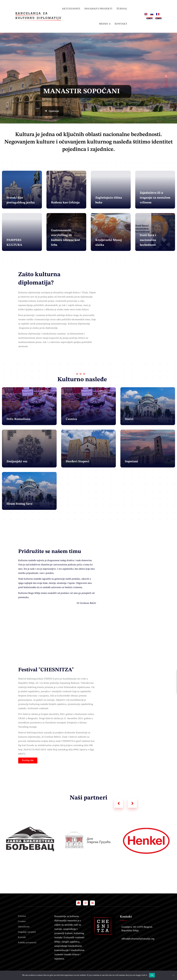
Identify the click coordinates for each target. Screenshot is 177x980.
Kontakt (121, 24)
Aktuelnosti (71, 9)
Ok (152, 975)
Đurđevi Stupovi (77, 462)
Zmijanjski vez (17, 462)
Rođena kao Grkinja (65, 203)
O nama (22, 922)
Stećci (129, 419)
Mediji (103, 24)
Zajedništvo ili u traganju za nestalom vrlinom (155, 198)
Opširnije (44, 111)
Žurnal (122, 9)
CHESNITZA (68, 741)
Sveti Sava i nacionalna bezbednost (148, 240)
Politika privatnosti (27, 943)
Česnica (71, 419)
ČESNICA (49, 679)
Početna (22, 916)
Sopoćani (131, 462)
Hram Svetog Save (20, 504)
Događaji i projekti (98, 9)
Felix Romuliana (19, 419)
